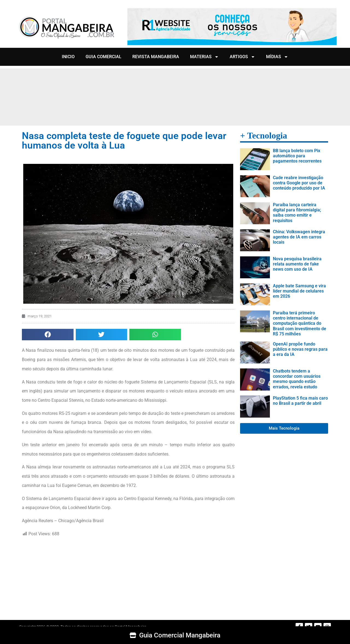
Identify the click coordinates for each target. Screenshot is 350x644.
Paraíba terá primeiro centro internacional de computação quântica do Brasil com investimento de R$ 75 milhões (300, 323)
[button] (48, 335)
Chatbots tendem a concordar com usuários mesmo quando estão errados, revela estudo (297, 379)
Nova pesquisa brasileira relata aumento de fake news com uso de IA (297, 264)
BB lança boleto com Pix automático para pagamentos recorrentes (297, 156)
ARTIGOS (242, 57)
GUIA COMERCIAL (103, 57)
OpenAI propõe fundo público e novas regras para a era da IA (300, 349)
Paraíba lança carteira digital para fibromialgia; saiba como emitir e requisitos (297, 213)
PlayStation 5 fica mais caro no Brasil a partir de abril (300, 401)
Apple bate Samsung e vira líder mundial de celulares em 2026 (299, 291)
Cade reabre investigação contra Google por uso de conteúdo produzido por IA (299, 183)
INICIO (68, 57)
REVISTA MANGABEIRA (156, 57)
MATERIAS (204, 57)
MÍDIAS (277, 57)
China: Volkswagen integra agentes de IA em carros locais (299, 237)
